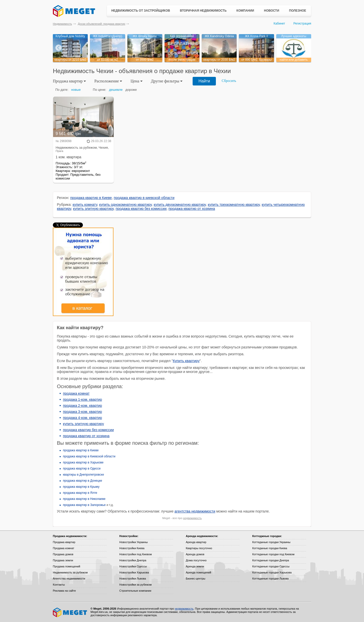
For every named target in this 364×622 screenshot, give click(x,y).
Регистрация (302, 24)
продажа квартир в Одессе (82, 469)
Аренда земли (195, 566)
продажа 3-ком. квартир (82, 412)
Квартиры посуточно (199, 548)
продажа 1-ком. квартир (82, 399)
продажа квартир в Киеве (91, 198)
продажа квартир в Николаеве (84, 499)
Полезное (298, 11)
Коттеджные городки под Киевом (273, 554)
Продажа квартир (64, 542)
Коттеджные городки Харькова (272, 572)
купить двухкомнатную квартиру (180, 205)
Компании (245, 11)
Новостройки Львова (133, 579)
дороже (131, 90)
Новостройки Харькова (134, 572)
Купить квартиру (186, 361)
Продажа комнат (64, 548)
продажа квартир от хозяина (192, 209)
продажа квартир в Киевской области (89, 456)
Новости (271, 11)
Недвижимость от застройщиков (141, 11)
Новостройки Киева (132, 548)
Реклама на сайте (64, 591)
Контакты (59, 585)
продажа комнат (76, 393)
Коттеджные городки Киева (270, 548)
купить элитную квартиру (93, 209)
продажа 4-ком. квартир (82, 418)
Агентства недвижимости (69, 579)
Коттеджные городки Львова (270, 579)
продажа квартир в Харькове (83, 462)
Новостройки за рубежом (135, 585)
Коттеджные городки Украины (271, 542)
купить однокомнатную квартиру (125, 205)
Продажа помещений (66, 566)
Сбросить (229, 81)
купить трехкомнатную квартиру (234, 205)
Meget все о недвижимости (70, 612)
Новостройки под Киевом (135, 554)
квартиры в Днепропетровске (83, 475)
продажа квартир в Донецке (83, 481)
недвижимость (192, 518)
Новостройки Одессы (133, 566)
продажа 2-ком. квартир (82, 406)
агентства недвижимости (195, 511)
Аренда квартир (196, 542)
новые (76, 90)
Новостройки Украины (134, 542)
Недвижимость (62, 24)
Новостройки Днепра (133, 560)
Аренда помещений (198, 572)
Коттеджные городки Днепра (271, 560)
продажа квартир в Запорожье (84, 505)
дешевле (116, 90)
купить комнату (85, 205)
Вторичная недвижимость (203, 11)
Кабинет (279, 24)
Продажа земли (63, 560)
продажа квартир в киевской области (144, 198)
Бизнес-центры (196, 579)
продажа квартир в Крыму (81, 487)
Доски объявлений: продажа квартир (102, 24)
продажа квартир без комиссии (141, 209)
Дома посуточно (196, 560)
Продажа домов (63, 554)
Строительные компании (135, 591)
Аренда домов (195, 554)
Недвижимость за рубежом (70, 572)
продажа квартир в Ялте (80, 493)
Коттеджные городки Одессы (271, 566)
